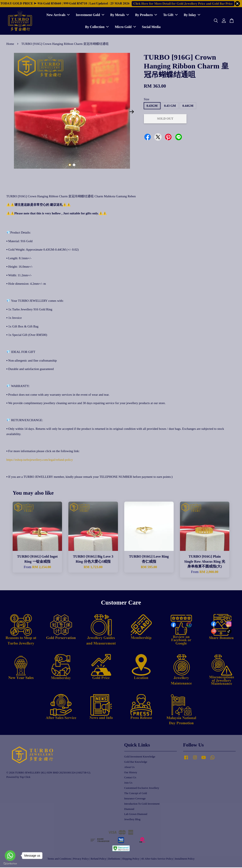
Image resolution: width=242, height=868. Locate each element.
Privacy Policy (81, 859)
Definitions (114, 859)
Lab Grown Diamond (136, 815)
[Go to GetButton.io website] (10, 864)
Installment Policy (185, 859)
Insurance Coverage (135, 799)
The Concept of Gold (136, 794)
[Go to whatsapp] (10, 856)
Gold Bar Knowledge (136, 763)
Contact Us (130, 778)
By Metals (120, 15)
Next (132, 112)
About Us (129, 768)
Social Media (151, 27)
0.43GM (152, 106)
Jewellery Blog (132, 820)
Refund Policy (98, 859)
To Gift (170, 15)
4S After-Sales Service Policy (157, 859)
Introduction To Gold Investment (142, 804)
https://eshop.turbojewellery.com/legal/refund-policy (40, 460)
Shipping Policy (131, 859)
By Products (146, 15)
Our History (131, 773)
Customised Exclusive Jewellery (142, 789)
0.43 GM (170, 106)
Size (147, 100)
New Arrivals (58, 15)
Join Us (128, 783)
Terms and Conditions (59, 859)
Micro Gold (125, 27)
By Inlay (192, 15)
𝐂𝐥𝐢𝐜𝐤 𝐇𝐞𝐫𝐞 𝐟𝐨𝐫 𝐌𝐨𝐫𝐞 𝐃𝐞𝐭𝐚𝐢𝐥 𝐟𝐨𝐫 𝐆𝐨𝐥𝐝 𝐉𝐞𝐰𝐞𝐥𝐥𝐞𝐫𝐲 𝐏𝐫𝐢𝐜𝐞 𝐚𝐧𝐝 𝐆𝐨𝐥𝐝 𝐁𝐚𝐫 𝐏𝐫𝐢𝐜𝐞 (183, 4)
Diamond (129, 810)
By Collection (97, 27)
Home (10, 44)
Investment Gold (90, 15)
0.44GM (188, 106)
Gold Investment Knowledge (140, 757)
